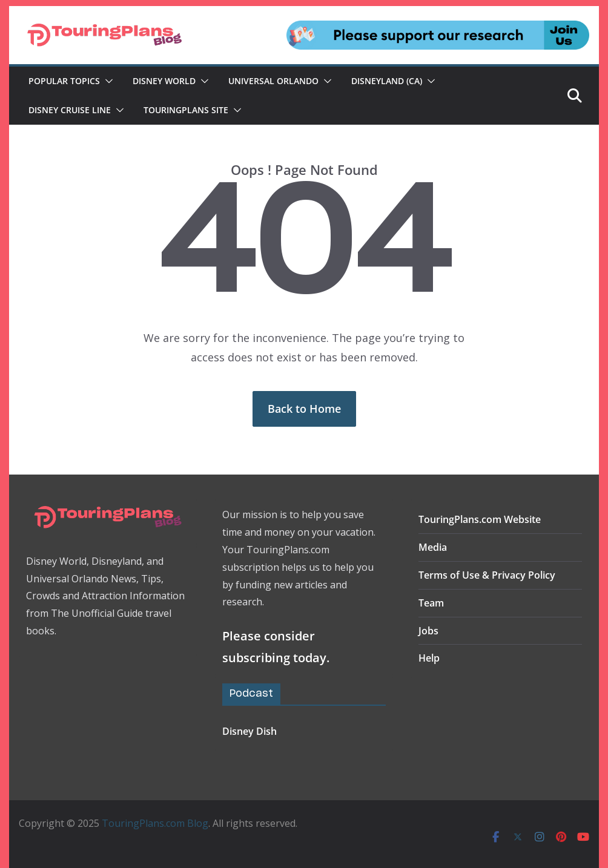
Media (433, 547)
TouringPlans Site (186, 110)
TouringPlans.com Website (480, 519)
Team (431, 603)
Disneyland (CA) (387, 81)
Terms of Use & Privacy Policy (487, 575)
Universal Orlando (273, 81)
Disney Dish (249, 731)
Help (429, 658)
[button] (107, 81)
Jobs (428, 631)
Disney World (164, 81)
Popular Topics (64, 81)
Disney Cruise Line (70, 110)
